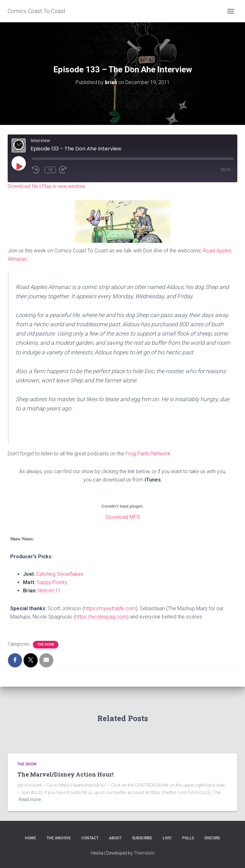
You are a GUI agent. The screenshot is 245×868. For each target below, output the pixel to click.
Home (30, 838)
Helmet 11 (49, 591)
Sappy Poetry (52, 582)
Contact (90, 838)
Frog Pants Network (148, 454)
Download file (23, 186)
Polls (188, 838)
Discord (212, 838)
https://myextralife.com (110, 608)
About (115, 838)
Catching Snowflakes (60, 574)
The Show (46, 644)
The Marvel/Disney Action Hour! (65, 774)
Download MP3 (123, 517)
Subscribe (142, 838)
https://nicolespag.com (101, 617)
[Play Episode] (19, 166)
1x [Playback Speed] (50, 170)
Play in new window (63, 186)
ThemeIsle (144, 853)
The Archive (59, 838)
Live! (167, 838)
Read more (30, 799)
